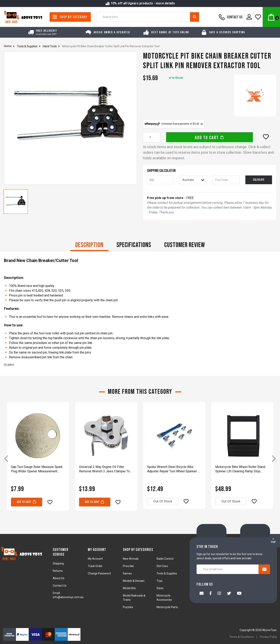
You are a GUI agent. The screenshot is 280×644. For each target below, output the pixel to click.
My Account (95, 559)
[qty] (160, 180)
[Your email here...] (228, 569)
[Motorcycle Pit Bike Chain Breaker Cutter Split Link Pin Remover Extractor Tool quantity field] (152, 137)
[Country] (193, 180)
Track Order (95, 566)
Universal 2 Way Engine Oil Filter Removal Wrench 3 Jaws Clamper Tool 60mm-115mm (106, 469)
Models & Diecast (134, 581)
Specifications (134, 245)
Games (127, 573)
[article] (38, 459)
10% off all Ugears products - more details (140, 3)
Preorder (128, 566)
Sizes (160, 588)
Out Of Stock (163, 501)
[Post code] (226, 180)
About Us (59, 578)
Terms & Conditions (241, 637)
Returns (58, 571)
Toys (160, 581)
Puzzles (128, 607)
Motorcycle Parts (167, 607)
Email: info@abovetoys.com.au (68, 595)
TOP (273, 541)
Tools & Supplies (167, 573)
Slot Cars (162, 566)
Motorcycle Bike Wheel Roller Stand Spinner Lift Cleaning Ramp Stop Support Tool (240, 469)
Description (89, 245)
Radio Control (165, 559)
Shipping (58, 563)
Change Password (99, 573)
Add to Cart (209, 138)
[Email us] (202, 594)
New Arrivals (131, 559)
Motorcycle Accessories (164, 598)
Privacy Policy (268, 637)
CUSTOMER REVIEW (185, 245)
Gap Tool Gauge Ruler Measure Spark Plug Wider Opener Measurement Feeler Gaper (37, 469)
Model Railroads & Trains (134, 598)
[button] (266, 137)
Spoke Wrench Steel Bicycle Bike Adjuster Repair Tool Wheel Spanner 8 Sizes (173, 469)
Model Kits (129, 588)
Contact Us (230, 17)
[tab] (89, 245)
